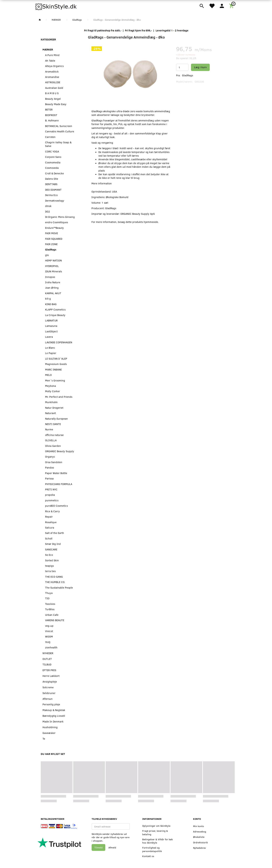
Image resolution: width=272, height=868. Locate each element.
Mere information (102, 183)
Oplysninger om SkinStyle (156, 826)
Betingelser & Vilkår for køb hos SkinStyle (158, 841)
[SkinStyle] (56, 6)
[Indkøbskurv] (232, 6)
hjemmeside (151, 222)
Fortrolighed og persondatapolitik (152, 849)
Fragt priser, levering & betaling (155, 832)
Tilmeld (98, 847)
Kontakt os (148, 856)
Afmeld (112, 847)
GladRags (188, 75)
